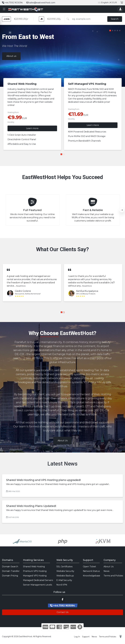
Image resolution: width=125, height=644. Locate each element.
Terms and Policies (113, 576)
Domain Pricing (10, 576)
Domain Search (10, 567)
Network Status (91, 571)
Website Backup (65, 576)
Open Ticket (89, 567)
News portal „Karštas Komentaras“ (28, 294)
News (106, 571)
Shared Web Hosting (34, 567)
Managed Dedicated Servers (38, 580)
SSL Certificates (64, 567)
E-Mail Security (64, 580)
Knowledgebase (92, 576)
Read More (21, 286)
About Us (109, 567)
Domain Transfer (11, 571)
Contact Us (62, 612)
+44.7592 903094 (12, 3)
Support (86, 637)
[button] (4, 9)
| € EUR (107, 3)
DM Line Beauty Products (86, 294)
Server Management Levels (38, 585)
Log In (77, 637)
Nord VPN (62, 585)
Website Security (65, 571)
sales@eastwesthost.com (41, 3)
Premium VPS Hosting (35, 571)
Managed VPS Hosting (35, 576)
